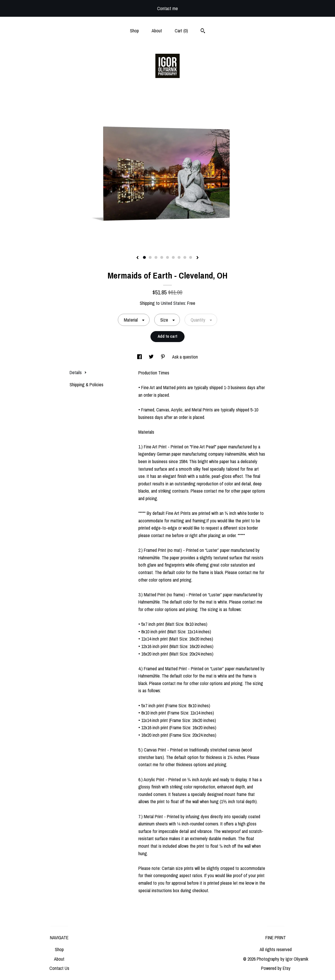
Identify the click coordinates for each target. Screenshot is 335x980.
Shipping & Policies (86, 385)
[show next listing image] (198, 258)
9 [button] (191, 257)
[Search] (203, 31)
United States (173, 303)
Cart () (181, 31)
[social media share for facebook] (140, 357)
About (157, 31)
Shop (134, 31)
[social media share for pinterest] (163, 357)
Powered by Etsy (276, 968)
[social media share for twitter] (152, 357)
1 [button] (144, 257)
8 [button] (185, 257)
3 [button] (156, 257)
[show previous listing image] (137, 258)
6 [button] (173, 257)
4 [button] (162, 257)
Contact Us (59, 968)
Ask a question (185, 357)
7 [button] (179, 257)
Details (78, 372)
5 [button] (167, 257)
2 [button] (150, 257)
